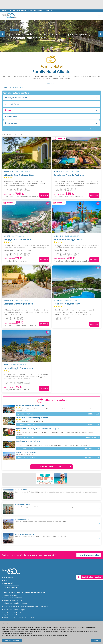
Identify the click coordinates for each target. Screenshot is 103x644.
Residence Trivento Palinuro (76, 176)
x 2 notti (92, 414)
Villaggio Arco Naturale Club (26, 176)
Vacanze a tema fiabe (13, 600)
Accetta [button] (96, 640)
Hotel (56, 300)
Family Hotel (9, 87)
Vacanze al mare (11, 595)
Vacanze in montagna (13, 598)
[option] (51, 36)
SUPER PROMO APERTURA (25, 454)
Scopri (44, 195)
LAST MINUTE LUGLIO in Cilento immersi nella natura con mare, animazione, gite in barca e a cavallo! (53, 445)
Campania (19, 172)
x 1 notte (92, 437)
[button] (100, 624)
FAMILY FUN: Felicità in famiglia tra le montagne (33, 421)
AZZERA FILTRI (95, 128)
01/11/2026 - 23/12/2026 (25, 414)
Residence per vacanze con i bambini (19, 618)
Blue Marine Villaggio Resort (76, 241)
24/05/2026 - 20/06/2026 (26, 458)
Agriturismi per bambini (14, 615)
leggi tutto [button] (52, 83)
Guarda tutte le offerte (55, 467)
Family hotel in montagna (15, 610)
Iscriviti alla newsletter (89, 555)
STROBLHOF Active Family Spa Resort (32, 418)
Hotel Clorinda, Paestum (76, 305)
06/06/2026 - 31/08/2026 (26, 424)
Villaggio (8, 172)
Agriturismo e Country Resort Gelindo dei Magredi (37, 429)
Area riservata (12, 587)
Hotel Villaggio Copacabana (26, 370)
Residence (58, 172)
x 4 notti (92, 458)
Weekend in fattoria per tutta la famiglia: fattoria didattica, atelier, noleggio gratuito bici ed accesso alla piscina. (55, 433)
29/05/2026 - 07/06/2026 (26, 437)
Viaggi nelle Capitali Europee (16, 603)
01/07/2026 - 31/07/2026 (25, 448)
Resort (7, 236)
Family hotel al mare (12, 612)
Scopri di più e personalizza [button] (12, 640)
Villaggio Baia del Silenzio (26, 241)
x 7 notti (92, 424)
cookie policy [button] (69, 629)
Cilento (20, 87)
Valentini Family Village (26, 452)
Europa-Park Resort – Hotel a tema (31, 405)
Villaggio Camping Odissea (26, 305)
